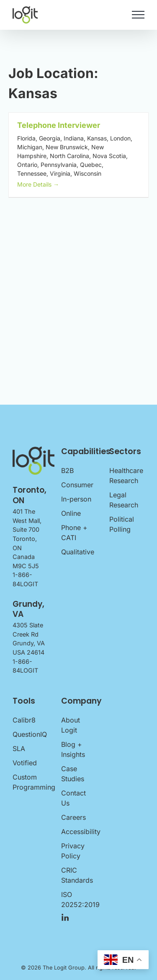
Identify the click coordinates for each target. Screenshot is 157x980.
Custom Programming (30, 782)
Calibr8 (24, 720)
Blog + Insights (73, 749)
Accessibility (79, 832)
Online (71, 513)
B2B (67, 471)
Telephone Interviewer (59, 125)
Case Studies (73, 774)
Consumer (77, 485)
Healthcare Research (126, 476)
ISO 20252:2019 (79, 899)
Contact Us (73, 798)
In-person (76, 499)
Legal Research (124, 500)
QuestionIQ (30, 734)
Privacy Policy (73, 851)
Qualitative (78, 552)
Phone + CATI (74, 533)
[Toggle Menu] (138, 15)
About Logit (71, 725)
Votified (25, 763)
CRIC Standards (77, 875)
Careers (73, 817)
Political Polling (122, 524)
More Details (38, 184)
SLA (19, 749)
